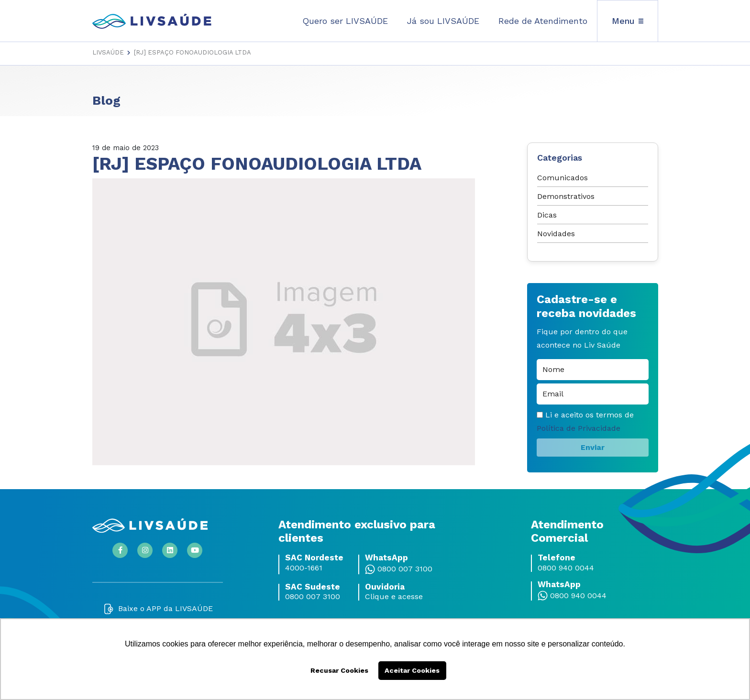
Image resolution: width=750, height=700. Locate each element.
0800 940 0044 (566, 568)
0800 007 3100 (405, 569)
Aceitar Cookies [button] (412, 670)
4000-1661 (304, 568)
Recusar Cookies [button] (339, 670)
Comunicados (562, 178)
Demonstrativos (566, 196)
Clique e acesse (394, 597)
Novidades (556, 234)
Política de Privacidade (579, 428)
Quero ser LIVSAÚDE (345, 21)
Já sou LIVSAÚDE (443, 21)
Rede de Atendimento (543, 21)
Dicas (547, 215)
